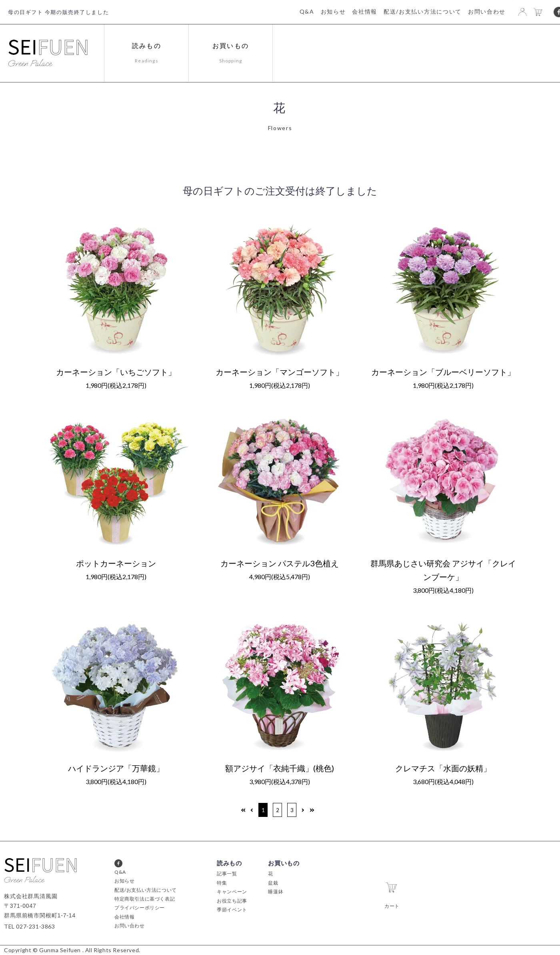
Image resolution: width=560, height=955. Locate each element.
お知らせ (333, 11)
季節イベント (232, 910)
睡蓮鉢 (276, 892)
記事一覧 (227, 874)
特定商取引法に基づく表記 (145, 899)
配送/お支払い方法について (423, 11)
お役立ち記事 (232, 901)
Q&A (307, 11)
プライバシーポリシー (140, 908)
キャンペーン (232, 892)
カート (392, 893)
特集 (222, 883)
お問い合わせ (487, 11)
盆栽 (273, 883)
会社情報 (365, 11)
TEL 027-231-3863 (30, 926)
